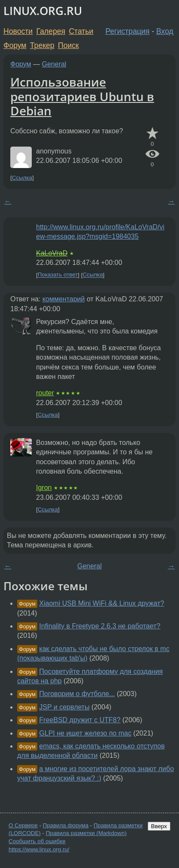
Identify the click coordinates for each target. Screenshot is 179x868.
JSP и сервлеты (64, 707)
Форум (15, 45)
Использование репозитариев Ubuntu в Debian (82, 96)
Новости (18, 31)
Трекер (42, 45)
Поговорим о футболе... (77, 694)
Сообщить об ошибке (37, 841)
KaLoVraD (52, 253)
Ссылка (22, 178)
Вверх (159, 826)
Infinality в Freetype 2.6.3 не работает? (100, 626)
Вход (165, 31)
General (54, 64)
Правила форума (66, 825)
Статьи (81, 31)
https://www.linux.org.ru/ (39, 849)
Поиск (68, 45)
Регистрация (128, 31)
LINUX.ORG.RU (43, 11)
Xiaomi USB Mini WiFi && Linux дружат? (102, 603)
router (45, 393)
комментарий (64, 299)
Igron (44, 488)
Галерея (51, 31)
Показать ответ (58, 275)
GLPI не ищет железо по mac (85, 733)
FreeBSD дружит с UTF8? (80, 720)
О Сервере (23, 825)
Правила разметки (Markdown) (86, 833)
